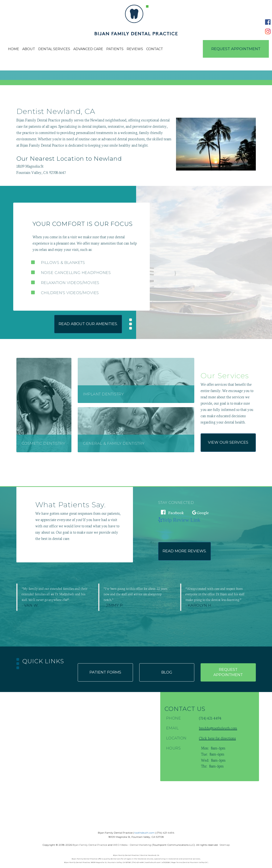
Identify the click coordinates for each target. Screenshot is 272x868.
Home (14, 49)
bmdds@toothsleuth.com (218, 728)
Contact (155, 49)
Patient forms (105, 672)
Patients (115, 49)
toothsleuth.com (145, 833)
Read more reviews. (185, 551)
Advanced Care (88, 49)
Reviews (135, 49)
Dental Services (54, 49)
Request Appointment (236, 49)
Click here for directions (217, 738)
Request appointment (228, 672)
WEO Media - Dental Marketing (132, 845)
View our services (228, 442)
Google (200, 512)
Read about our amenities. (88, 324)
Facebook (172, 512)
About (29, 49)
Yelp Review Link (181, 520)
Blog (167, 672)
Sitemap (225, 845)
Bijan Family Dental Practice (90, 845)
